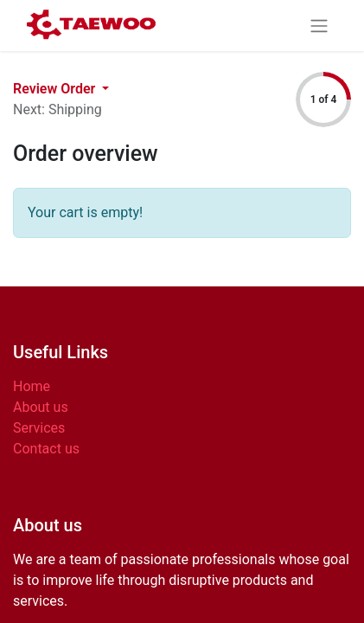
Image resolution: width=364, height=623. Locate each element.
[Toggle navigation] (319, 26)
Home (32, 386)
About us (41, 407)
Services (39, 428)
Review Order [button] (56, 89)
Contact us (46, 449)
